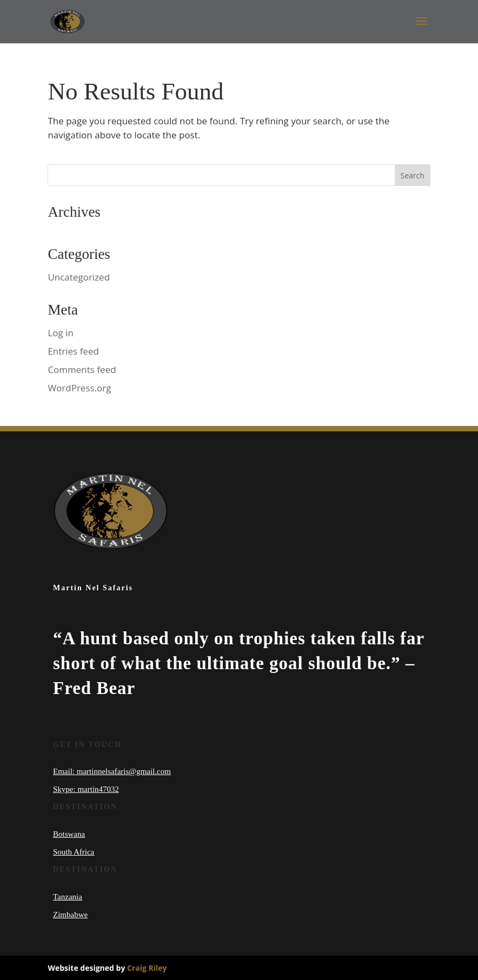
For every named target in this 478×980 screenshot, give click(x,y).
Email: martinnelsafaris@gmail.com (112, 771)
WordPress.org (79, 388)
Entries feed (73, 351)
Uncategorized (79, 277)
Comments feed (82, 369)
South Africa (74, 852)
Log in (60, 333)
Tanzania (68, 897)
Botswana (69, 834)
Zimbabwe (70, 915)
